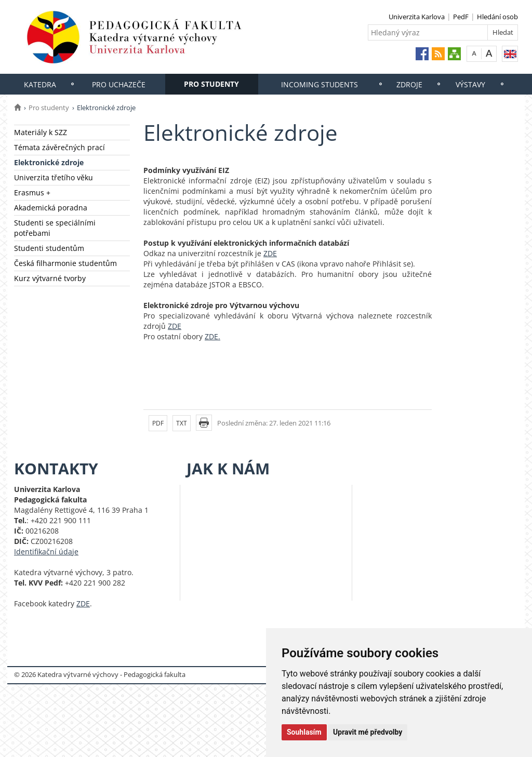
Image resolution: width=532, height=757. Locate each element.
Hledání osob (497, 17)
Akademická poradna (51, 208)
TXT (182, 423)
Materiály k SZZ (41, 132)
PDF (158, 423)
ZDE (270, 253)
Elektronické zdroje (49, 162)
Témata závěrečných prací (59, 147)
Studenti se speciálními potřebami (55, 228)
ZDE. (212, 336)
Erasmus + (32, 192)
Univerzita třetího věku (54, 177)
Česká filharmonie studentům (65, 263)
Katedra (40, 84)
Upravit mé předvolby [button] (368, 732)
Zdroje (409, 84)
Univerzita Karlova (417, 17)
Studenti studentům (49, 248)
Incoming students (320, 84)
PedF (461, 17)
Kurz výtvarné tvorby (50, 278)
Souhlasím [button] (304, 732)
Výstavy (470, 84)
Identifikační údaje (46, 552)
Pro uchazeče (119, 84)
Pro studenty (211, 84)
